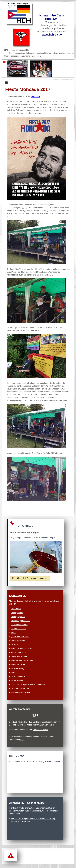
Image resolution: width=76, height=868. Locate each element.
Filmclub (15, 645)
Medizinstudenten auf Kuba (23, 660)
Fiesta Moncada (18, 641)
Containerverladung (20, 625)
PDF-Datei (36, 97)
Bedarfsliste (16, 609)
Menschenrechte (18, 664)
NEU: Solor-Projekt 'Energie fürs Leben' (28, 684)
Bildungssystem (18, 617)
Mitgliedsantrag (18, 668)
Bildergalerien (17, 613)
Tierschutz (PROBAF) (20, 692)
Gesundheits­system (25, 649)
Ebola (14, 633)
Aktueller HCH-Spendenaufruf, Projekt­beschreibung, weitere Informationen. (33, 820)
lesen (22, 740)
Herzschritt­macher (19, 653)
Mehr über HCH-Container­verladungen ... (30, 578)
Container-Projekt (40, 730)
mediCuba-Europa (19, 657)
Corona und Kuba (19, 629)
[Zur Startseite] (20, 14)
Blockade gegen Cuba (21, 621)
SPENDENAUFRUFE (20, 688)
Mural (13, 672)
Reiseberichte (17, 680)
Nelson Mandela (18, 676)
